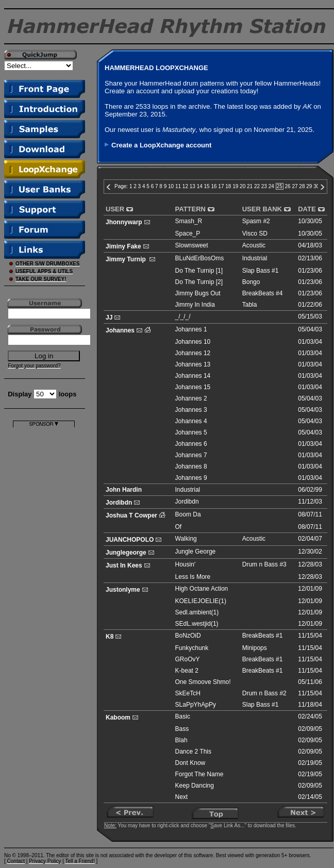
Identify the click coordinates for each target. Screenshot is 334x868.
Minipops (255, 648)
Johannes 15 (193, 387)
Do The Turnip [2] (199, 282)
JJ (109, 318)
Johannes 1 (191, 329)
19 (235, 186)
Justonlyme (123, 590)
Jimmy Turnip (127, 259)
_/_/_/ (183, 316)
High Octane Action (202, 589)
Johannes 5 (191, 432)
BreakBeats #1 (263, 636)
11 (178, 186)
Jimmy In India (195, 305)
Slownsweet (192, 245)
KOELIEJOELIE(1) (201, 601)
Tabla (250, 305)
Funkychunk (192, 648)
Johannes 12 (193, 353)
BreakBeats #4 (263, 293)
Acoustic (254, 245)
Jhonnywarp (124, 222)
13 (193, 186)
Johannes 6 (191, 444)
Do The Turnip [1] (199, 271)
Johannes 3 (191, 410)
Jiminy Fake (123, 246)
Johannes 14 (193, 376)
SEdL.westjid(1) (197, 624)
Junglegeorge (126, 553)
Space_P (188, 233)
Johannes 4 (191, 421)
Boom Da (188, 514)
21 (250, 186)
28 (302, 186)
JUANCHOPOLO (130, 540)
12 (185, 186)
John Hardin (124, 490)
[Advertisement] (44, 582)
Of (179, 527)
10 (171, 186)
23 (264, 186)
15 (207, 186)
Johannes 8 (191, 466)
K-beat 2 (187, 671)
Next (182, 797)
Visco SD (255, 233)
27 (295, 186)
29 (309, 186)
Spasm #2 (256, 221)
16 (214, 186)
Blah (181, 740)
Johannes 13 (193, 364)
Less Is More (193, 577)
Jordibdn (119, 503)
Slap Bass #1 (261, 271)
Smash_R (189, 221)
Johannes (120, 330)
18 (228, 186)
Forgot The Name (199, 774)
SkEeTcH (188, 693)
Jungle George (196, 552)
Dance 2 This (193, 752)
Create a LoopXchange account (161, 145)
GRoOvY (188, 659)
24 (271, 186)
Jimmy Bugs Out (198, 293)
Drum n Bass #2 (264, 693)
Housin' (186, 564)
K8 (110, 637)
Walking (186, 539)
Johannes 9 (191, 478)
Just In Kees (124, 565)
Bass (182, 729)
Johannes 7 (191, 455)
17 (221, 186)
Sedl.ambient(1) (197, 612)
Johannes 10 (193, 342)
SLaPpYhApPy (196, 705)
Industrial (255, 258)
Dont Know (190, 763)
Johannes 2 (191, 398)
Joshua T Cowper (131, 515)
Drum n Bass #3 (264, 564)
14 (200, 186)
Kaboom (118, 717)
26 (288, 186)
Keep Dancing (195, 786)
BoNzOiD (188, 636)
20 (243, 186)
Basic (183, 716)
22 (257, 186)
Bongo (251, 282)
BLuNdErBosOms (200, 258)
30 (316, 186)
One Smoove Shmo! (203, 682)
